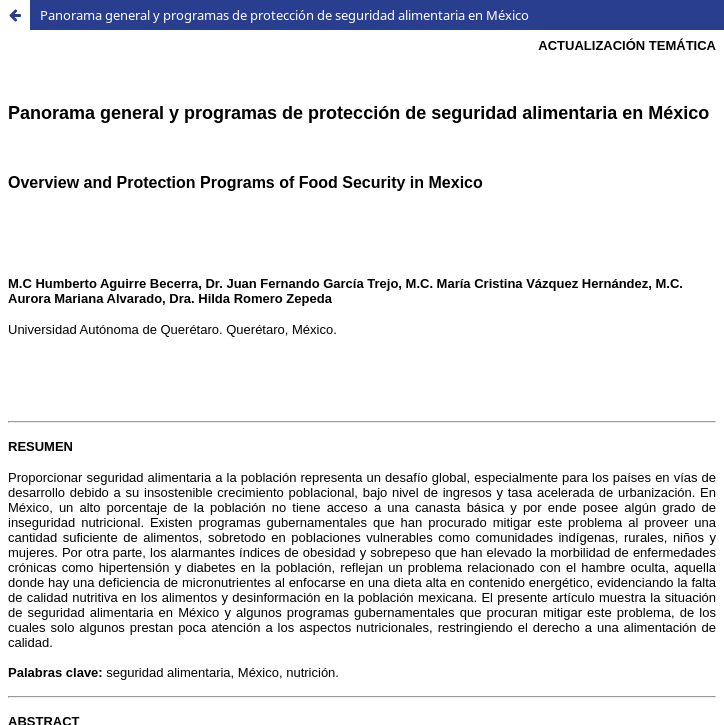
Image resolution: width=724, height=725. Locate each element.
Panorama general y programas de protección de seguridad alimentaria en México (284, 15)
